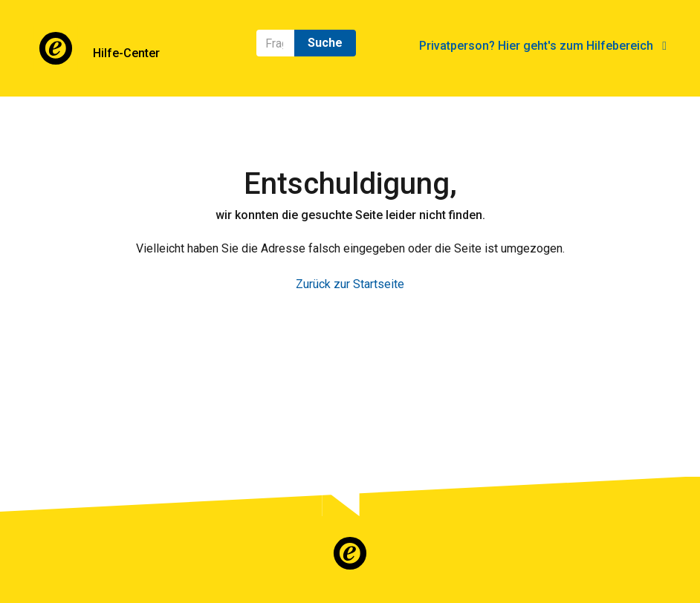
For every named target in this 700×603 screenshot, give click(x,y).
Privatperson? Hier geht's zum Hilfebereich (543, 46)
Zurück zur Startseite (350, 284)
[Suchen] (276, 43)
